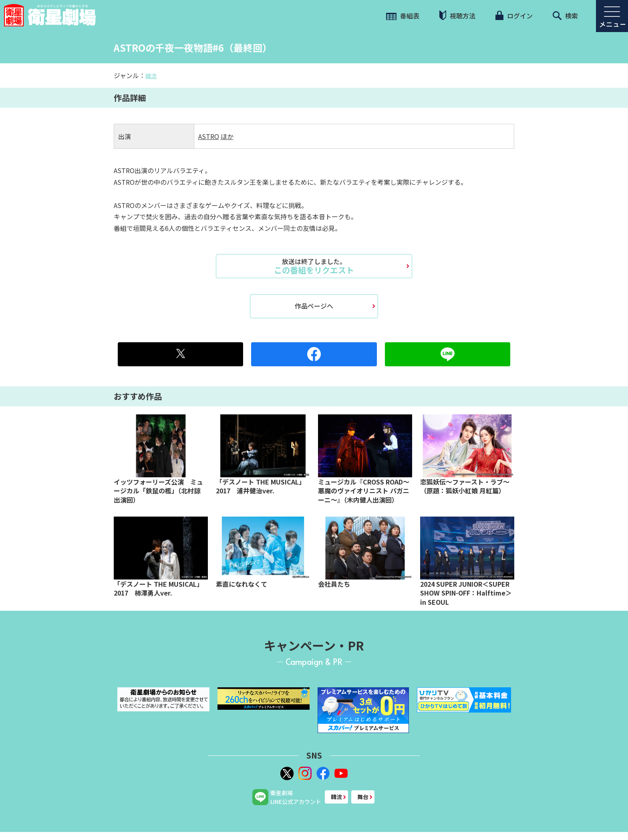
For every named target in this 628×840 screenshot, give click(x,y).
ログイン (514, 16)
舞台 (363, 797)
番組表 (403, 16)
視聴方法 (457, 15)
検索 (565, 16)
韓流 (151, 76)
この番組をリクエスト (314, 266)
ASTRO (209, 136)
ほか (227, 136)
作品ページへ (314, 306)
